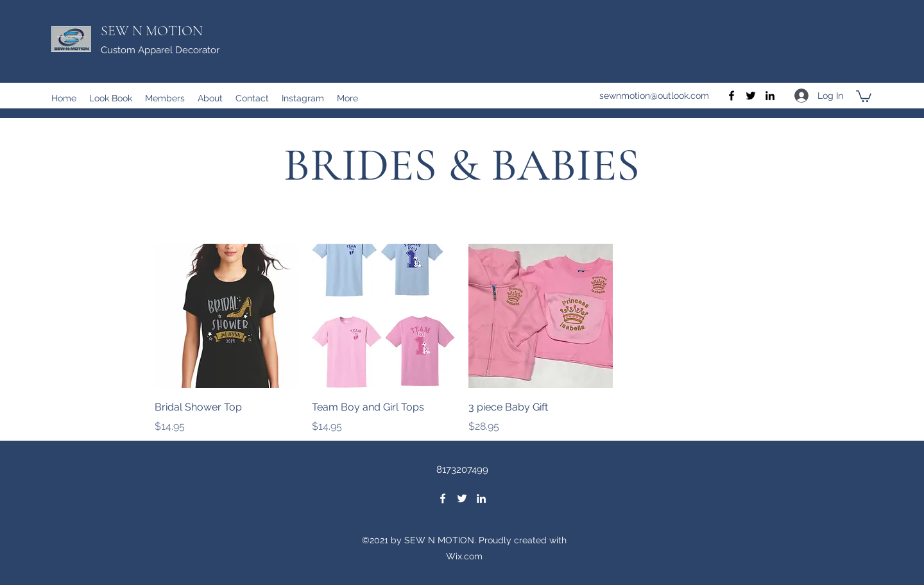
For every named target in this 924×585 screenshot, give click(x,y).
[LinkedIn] (770, 96)
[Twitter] (751, 96)
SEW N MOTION (152, 31)
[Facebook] (732, 96)
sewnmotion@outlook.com (654, 96)
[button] (864, 96)
